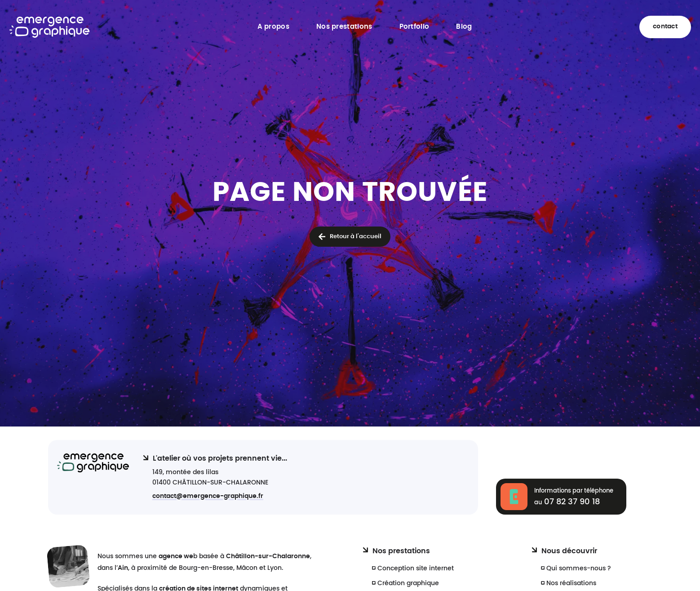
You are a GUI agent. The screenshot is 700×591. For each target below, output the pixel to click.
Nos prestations (344, 27)
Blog (464, 27)
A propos (273, 27)
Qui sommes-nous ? (579, 568)
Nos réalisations (571, 583)
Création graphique (408, 583)
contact (665, 27)
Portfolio (414, 27)
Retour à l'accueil (356, 237)
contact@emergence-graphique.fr (208, 496)
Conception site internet (416, 568)
